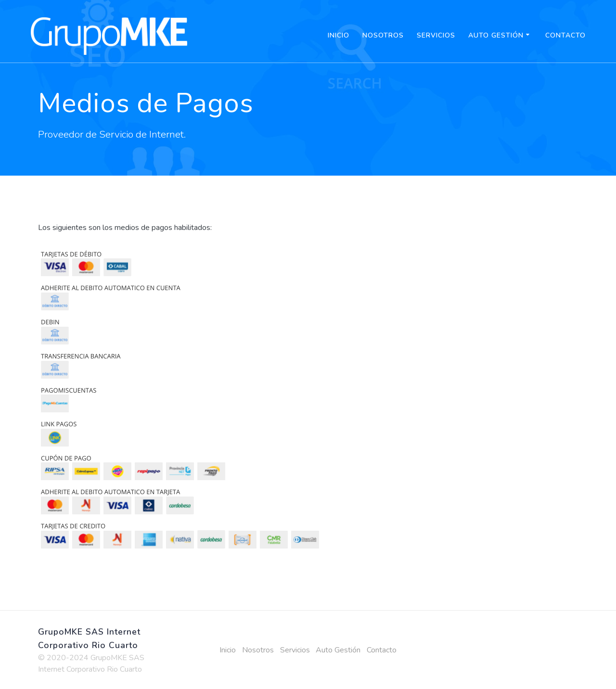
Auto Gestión (496, 35)
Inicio (339, 35)
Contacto (565, 35)
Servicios (436, 35)
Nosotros (383, 35)
